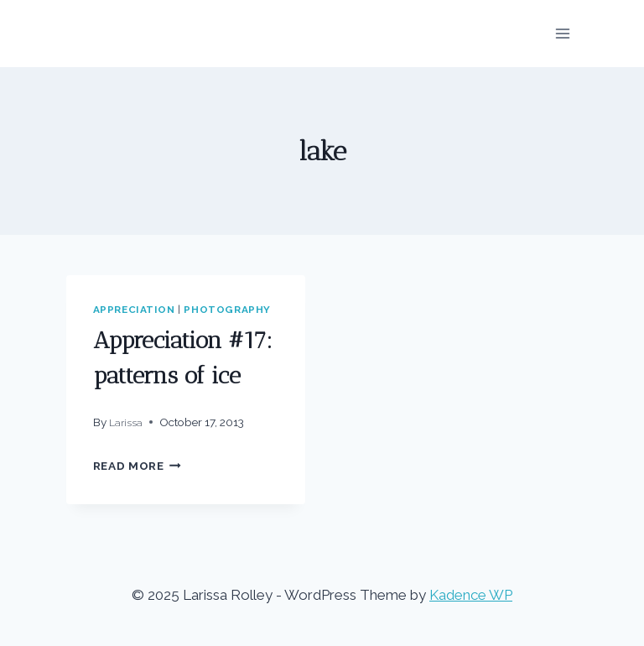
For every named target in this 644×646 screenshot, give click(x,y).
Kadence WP (471, 595)
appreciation (134, 310)
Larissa (126, 423)
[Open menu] (563, 33)
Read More (138, 466)
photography (227, 310)
